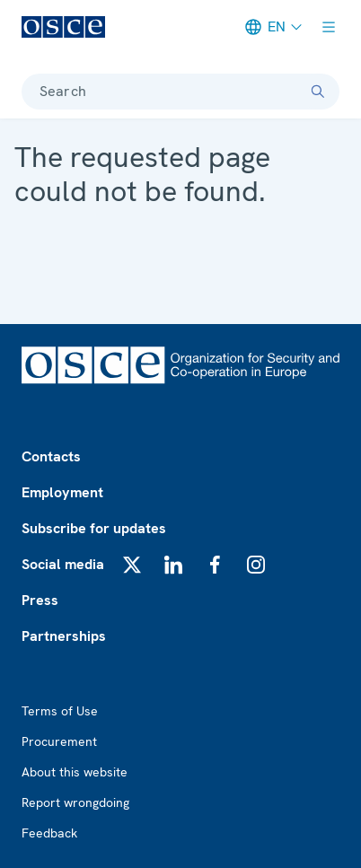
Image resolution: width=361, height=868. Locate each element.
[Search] (318, 92)
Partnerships (64, 636)
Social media (63, 564)
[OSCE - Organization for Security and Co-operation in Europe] (63, 27)
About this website (75, 772)
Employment (62, 492)
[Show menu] (329, 27)
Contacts (51, 456)
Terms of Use (60, 711)
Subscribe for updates (94, 528)
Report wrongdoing (75, 802)
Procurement (59, 741)
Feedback (49, 833)
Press (40, 600)
